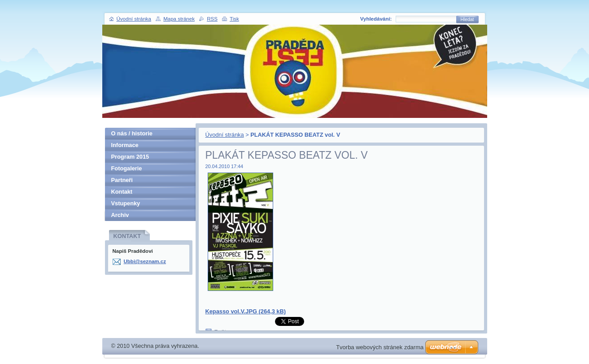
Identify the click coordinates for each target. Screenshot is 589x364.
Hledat (467, 19)
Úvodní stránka (225, 135)
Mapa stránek (179, 19)
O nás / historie (132, 133)
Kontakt (122, 192)
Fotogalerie (127, 168)
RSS (212, 19)
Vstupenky (126, 203)
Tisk (234, 19)
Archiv (120, 215)
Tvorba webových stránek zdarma (380, 347)
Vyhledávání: (376, 19)
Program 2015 (130, 157)
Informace (125, 145)
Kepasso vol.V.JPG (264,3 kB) (246, 311)
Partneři (122, 180)
